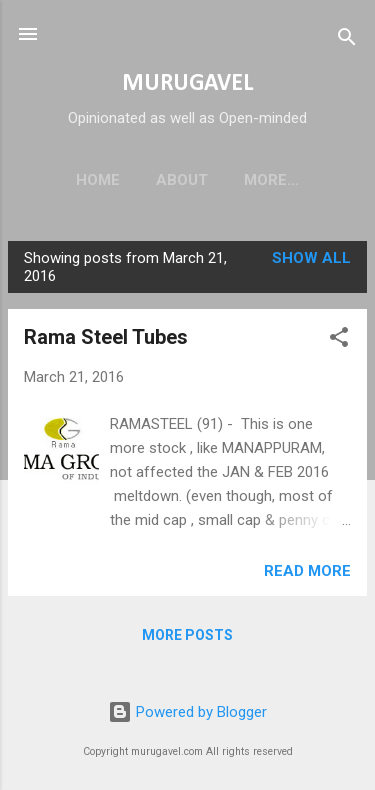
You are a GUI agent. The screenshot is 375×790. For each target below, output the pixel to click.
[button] (339, 344)
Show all (311, 262)
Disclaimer (271, 180)
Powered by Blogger (187, 713)
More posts (187, 639)
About (164, 180)
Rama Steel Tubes (106, 341)
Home (80, 180)
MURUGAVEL (187, 84)
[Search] (347, 40)
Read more (307, 575)
